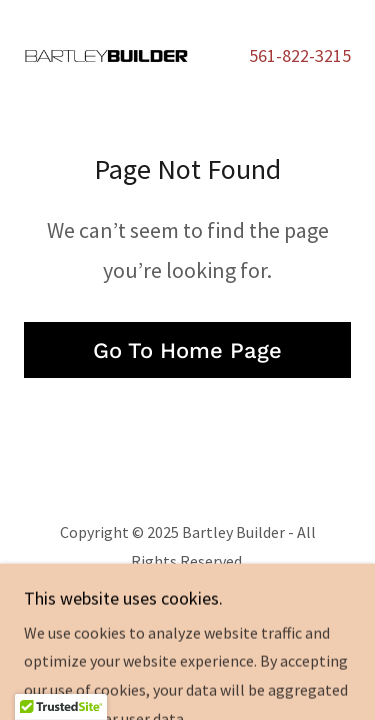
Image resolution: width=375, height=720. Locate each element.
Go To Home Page (187, 350)
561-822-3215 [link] (300, 55)
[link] (106, 56)
